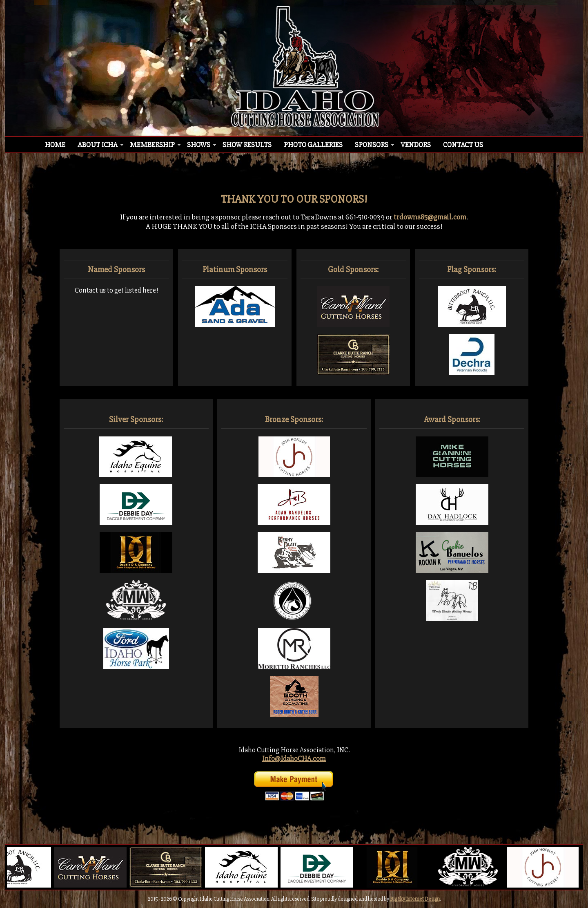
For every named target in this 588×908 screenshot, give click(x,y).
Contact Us (463, 145)
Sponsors (372, 145)
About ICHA (98, 145)
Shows (199, 145)
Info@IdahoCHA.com (294, 759)
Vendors (416, 145)
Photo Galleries (313, 145)
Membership (152, 145)
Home (55, 145)
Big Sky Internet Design (415, 899)
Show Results (247, 145)
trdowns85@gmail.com (430, 217)
